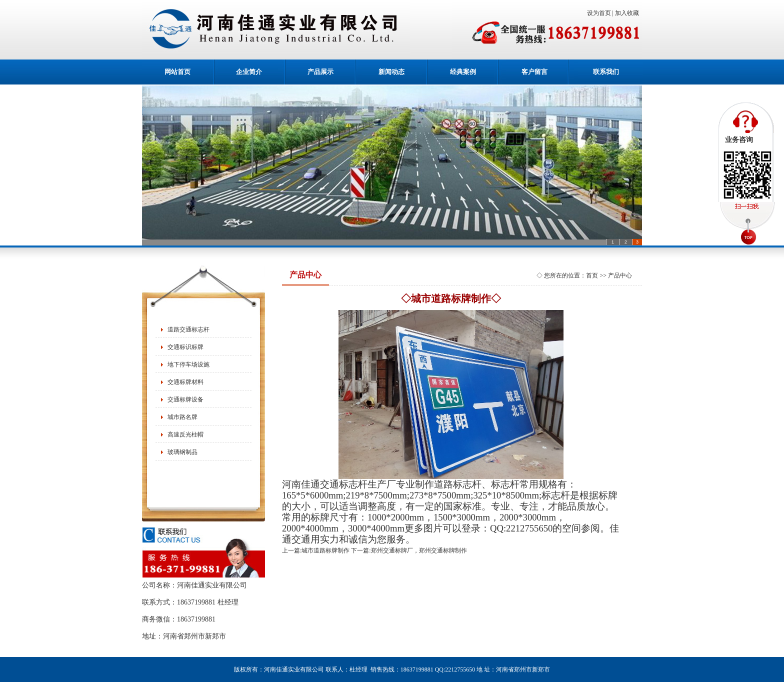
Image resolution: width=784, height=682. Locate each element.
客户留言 (534, 72)
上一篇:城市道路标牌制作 (316, 550)
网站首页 (177, 72)
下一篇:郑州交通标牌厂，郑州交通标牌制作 (409, 550)
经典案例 (463, 72)
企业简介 (249, 72)
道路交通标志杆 (188, 329)
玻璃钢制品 (182, 452)
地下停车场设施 (188, 364)
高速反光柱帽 (185, 434)
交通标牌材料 (185, 382)
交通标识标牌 (185, 347)
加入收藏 (628, 13)
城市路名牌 (182, 417)
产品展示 (320, 72)
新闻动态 (391, 72)
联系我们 (606, 72)
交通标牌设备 (185, 399)
